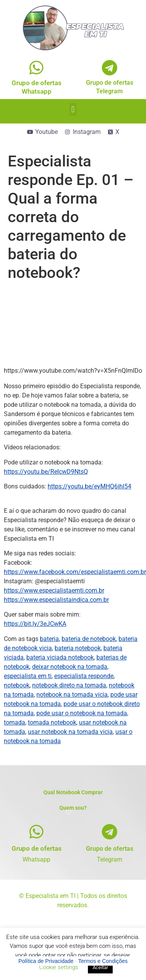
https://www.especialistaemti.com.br (54, 590)
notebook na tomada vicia (72, 695)
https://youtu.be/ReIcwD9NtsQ (46, 472)
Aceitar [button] (100, 967)
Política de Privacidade (46, 961)
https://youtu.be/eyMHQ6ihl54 (89, 486)
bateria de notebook (89, 639)
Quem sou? (73, 808)
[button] (73, 109)
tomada (15, 722)
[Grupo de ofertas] (37, 832)
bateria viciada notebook (60, 657)
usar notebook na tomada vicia (70, 732)
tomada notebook (52, 722)
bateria (49, 639)
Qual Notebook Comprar (73, 792)
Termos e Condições (103, 961)
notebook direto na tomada (69, 685)
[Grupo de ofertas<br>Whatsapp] (37, 68)
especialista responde (84, 676)
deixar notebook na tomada (70, 667)
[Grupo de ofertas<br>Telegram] (109, 68)
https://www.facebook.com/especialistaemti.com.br (75, 572)
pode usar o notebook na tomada (82, 713)
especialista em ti (28, 676)
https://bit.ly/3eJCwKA (35, 624)
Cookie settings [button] (59, 967)
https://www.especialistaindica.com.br (56, 600)
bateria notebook (78, 648)
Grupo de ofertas (37, 848)
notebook (17, 685)
